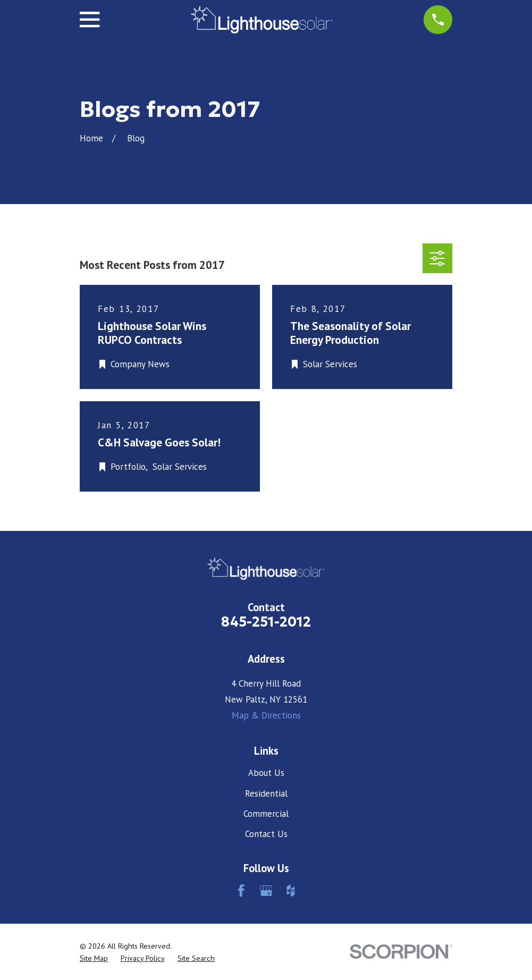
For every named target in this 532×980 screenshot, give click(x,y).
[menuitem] (94, 959)
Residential (266, 793)
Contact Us (266, 834)
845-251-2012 (266, 622)
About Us (266, 773)
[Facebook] (241, 891)
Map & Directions (266, 715)
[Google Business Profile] (266, 891)
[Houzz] (291, 891)
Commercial (266, 814)
